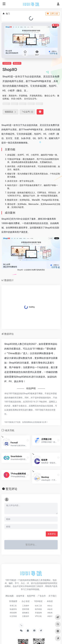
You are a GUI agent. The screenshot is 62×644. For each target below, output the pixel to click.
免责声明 (31, 596)
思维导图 (26, 609)
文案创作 (26, 616)
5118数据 (38, 349)
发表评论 (52, 534)
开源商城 (23, 96)
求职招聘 (13, 613)
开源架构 (38, 613)
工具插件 (26, 606)
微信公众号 (50, 96)
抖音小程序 (16, 99)
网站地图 (10, 596)
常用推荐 (13, 601)
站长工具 (38, 606)
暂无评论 (11, 489)
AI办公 (50, 606)
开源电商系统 (36, 96)
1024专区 (7, 63)
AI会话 (50, 609)
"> (27, 112)
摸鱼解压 (26, 613)
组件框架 (38, 609)
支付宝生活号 (30, 99)
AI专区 (50, 601)
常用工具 (13, 606)
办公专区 (26, 601)
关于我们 (52, 596)
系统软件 (17, 63)
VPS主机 (38, 616)
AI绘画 (50, 613)
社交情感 (13, 616)
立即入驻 (52, 14)
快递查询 (13, 609)
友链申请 (20, 596)
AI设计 (50, 616)
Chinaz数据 (14, 353)
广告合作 (42, 596)
